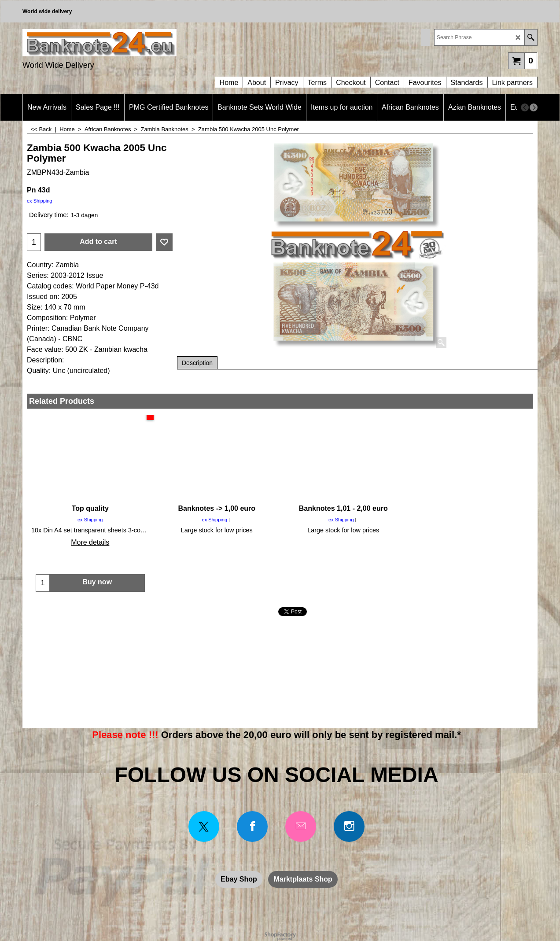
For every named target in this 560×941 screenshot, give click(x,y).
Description (197, 363)
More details (90, 542)
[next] (534, 107)
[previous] (525, 107)
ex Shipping (40, 201)
